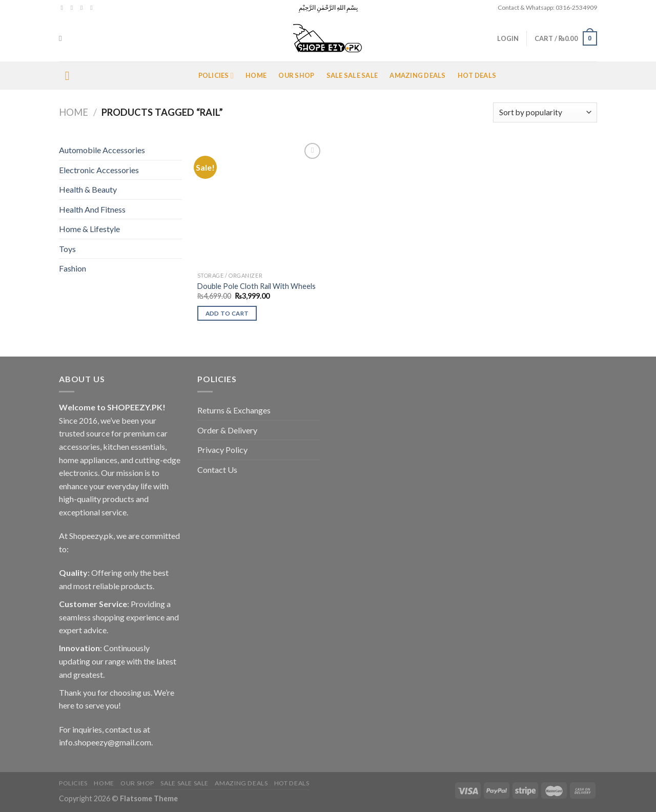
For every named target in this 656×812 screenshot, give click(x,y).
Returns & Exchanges (234, 410)
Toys (67, 249)
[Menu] (71, 76)
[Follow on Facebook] (64, 8)
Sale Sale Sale (352, 75)
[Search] (63, 38)
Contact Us (217, 470)
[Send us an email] (93, 8)
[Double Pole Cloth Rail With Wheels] (261, 204)
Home (256, 75)
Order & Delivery (227, 430)
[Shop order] (545, 112)
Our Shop (296, 75)
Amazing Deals (417, 75)
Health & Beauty (88, 189)
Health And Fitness (92, 209)
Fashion (73, 268)
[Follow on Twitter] (84, 8)
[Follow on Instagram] (74, 8)
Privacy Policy (222, 450)
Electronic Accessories (99, 170)
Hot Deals (477, 75)
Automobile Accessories (102, 150)
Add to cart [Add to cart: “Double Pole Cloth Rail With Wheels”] (227, 313)
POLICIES (216, 76)
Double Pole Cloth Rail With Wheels (257, 286)
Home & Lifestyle (89, 229)
